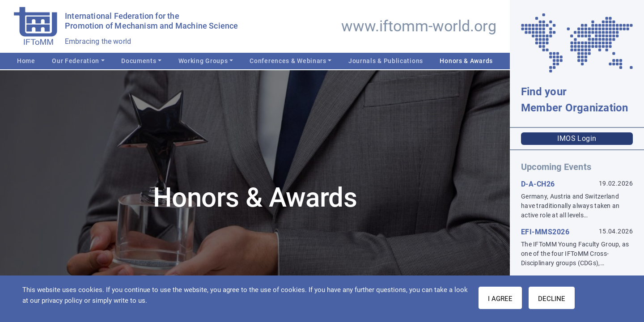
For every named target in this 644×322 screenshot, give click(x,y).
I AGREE (500, 299)
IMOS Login (577, 138)
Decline (552, 299)
